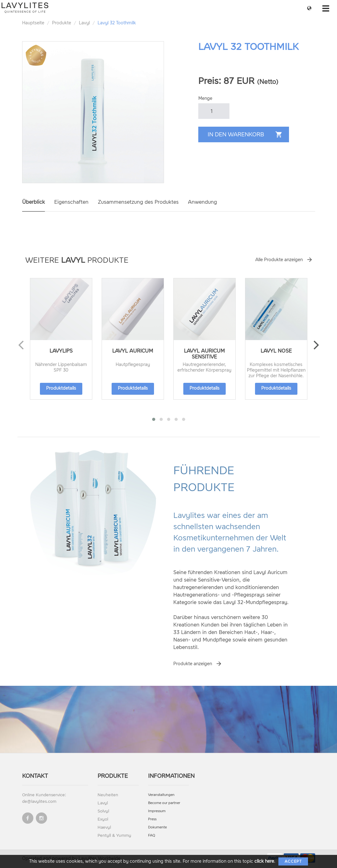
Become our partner (164, 803)
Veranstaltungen (161, 795)
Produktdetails (61, 388)
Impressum (157, 811)
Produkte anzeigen (193, 664)
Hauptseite (33, 23)
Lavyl (84, 23)
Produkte (62, 23)
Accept (293, 861)
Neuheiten (108, 795)
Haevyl (104, 827)
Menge (205, 98)
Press (152, 819)
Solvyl (103, 811)
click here (264, 861)
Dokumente (157, 827)
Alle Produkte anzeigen (279, 260)
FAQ (152, 835)
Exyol (103, 819)
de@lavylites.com (39, 801)
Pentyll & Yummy (114, 835)
